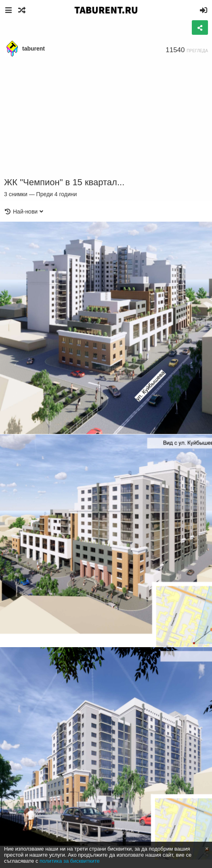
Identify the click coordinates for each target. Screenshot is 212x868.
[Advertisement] (106, 117)
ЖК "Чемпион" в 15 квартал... (64, 182)
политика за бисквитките (70, 861)
